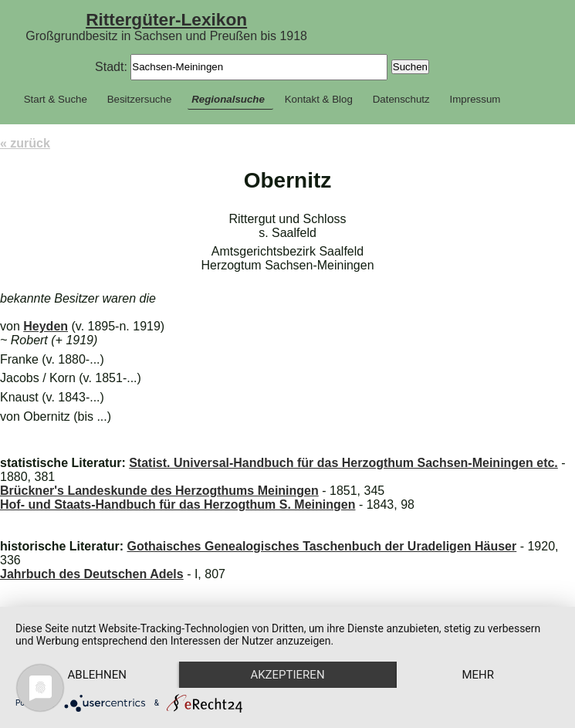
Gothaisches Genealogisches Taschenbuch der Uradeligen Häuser (321, 546)
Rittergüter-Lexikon (166, 19)
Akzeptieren (287, 675)
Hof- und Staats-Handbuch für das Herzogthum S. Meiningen (178, 505)
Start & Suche (56, 99)
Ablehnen (97, 675)
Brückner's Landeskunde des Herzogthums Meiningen (159, 491)
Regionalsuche (228, 99)
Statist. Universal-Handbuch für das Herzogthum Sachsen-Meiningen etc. (343, 463)
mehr (478, 675)
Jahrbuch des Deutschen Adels (92, 574)
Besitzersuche (140, 99)
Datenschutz (401, 99)
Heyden (46, 326)
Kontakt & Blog (319, 99)
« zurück (25, 143)
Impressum (475, 99)
